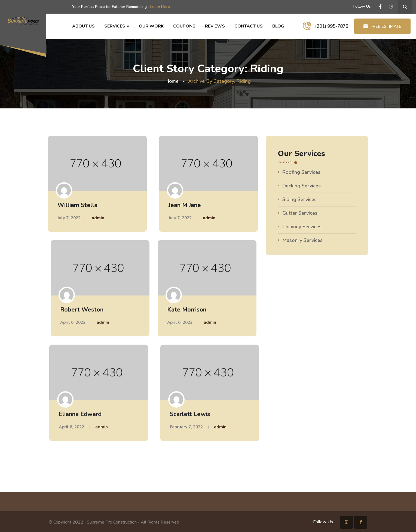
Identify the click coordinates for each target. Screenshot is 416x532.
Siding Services (299, 199)
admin (98, 218)
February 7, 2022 (186, 427)
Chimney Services (302, 227)
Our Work (151, 26)
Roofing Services (301, 172)
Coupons (184, 26)
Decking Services (302, 186)
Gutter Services (300, 213)
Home (172, 81)
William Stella (77, 205)
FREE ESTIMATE (382, 26)
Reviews (215, 26)
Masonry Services (302, 240)
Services (115, 26)
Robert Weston (82, 309)
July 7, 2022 (69, 218)
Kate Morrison (187, 309)
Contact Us (249, 26)
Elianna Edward (80, 414)
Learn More (160, 7)
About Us (83, 26)
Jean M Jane (185, 205)
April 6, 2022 (73, 322)
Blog (278, 26)
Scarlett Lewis (190, 414)
